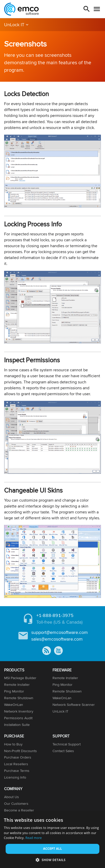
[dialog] (52, 840)
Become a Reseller (19, 810)
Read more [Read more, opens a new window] (34, 838)
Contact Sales (63, 751)
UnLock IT (14, 25)
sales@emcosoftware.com (57, 639)
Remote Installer (17, 685)
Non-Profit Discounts (20, 751)
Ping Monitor (14, 691)
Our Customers (16, 804)
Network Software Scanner (74, 705)
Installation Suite (17, 725)
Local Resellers (16, 764)
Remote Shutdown (19, 698)
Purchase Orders (18, 757)
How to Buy (13, 744)
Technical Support (67, 744)
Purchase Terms (17, 771)
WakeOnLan (14, 705)
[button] (52, 860)
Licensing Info (15, 777)
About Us (12, 797)
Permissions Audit (18, 718)
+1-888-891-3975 (55, 615)
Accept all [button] (52, 849)
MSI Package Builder (20, 678)
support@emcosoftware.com (60, 632)
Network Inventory (19, 711)
